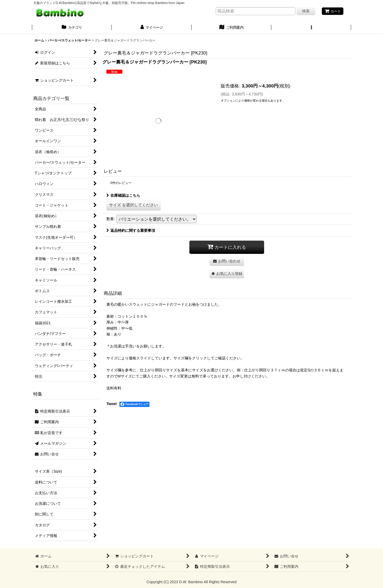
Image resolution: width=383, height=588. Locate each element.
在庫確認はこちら (123, 195)
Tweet (112, 404)
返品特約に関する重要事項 (131, 230)
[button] (311, 28)
